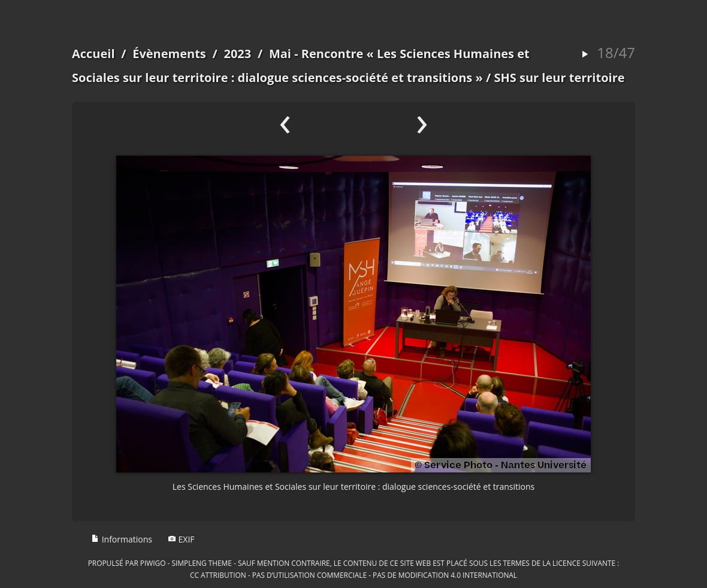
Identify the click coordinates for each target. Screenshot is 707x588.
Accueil (93, 54)
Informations (122, 539)
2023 (237, 54)
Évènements (169, 54)
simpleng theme (202, 563)
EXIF (181, 539)
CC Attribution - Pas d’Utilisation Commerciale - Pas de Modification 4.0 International (353, 575)
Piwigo (153, 563)
